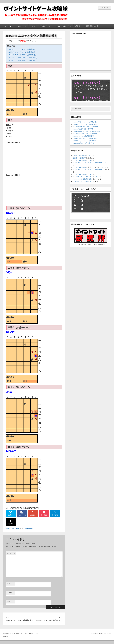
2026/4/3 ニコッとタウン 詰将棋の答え (23, 58)
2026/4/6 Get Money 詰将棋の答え (83, 136)
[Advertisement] (22, 158)
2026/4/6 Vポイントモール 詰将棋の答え (86, 127)
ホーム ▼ (8, 26)
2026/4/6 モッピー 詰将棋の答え (83, 129)
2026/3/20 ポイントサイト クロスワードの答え (88, 163)
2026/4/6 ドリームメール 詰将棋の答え (85, 141)
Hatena (55, 515)
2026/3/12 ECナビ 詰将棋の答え (83, 177)
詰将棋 (78, 26)
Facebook (22, 515)
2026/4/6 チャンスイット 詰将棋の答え (85, 134)
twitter (11, 515)
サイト (9, 602)
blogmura (11, 524)
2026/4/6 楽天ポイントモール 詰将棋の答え (87, 131)
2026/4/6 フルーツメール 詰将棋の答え (85, 122)
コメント (11, 554)
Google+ (33, 515)
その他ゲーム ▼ (21, 26)
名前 (9, 584)
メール (9, 593)
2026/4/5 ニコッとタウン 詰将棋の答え (23, 52)
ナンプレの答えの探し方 (63, 26)
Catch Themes (107, 634)
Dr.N (18, 529)
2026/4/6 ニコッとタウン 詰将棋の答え (23, 49)
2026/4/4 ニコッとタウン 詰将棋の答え (23, 55)
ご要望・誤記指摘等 (91, 26)
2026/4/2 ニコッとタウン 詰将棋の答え (23, 60)
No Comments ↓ (30, 529)
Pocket (44, 515)
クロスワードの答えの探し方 (41, 26)
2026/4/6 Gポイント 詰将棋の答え (83, 143)
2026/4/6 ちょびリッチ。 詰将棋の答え (85, 138)
